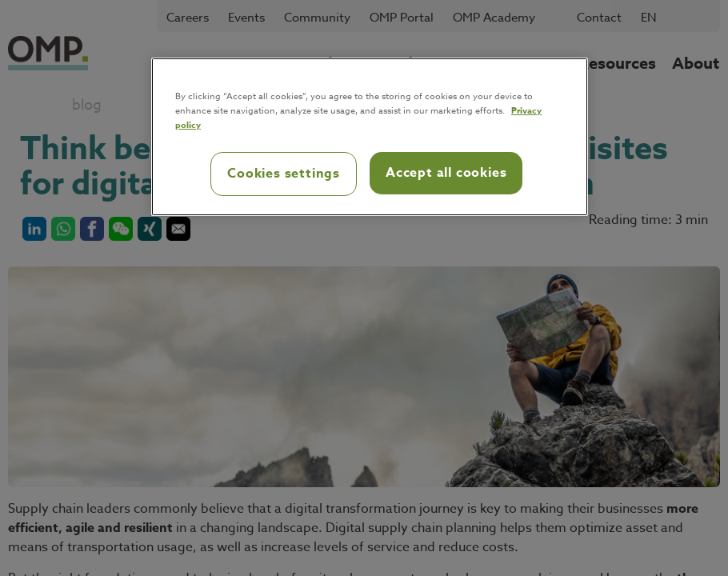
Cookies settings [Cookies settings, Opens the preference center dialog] (284, 174)
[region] (370, 137)
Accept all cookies (446, 173)
